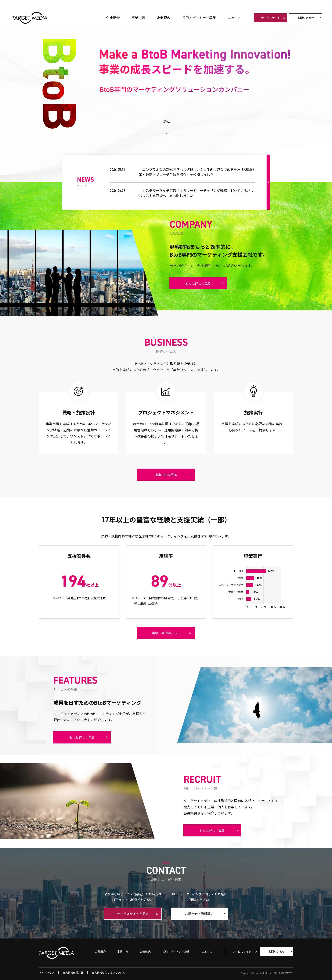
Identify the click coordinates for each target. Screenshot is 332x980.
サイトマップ (47, 973)
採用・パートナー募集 (199, 18)
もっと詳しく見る (198, 283)
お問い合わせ (306, 18)
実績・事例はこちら (166, 633)
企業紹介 (113, 18)
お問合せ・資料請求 (199, 914)
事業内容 (138, 18)
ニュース (234, 18)
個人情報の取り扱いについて (108, 973)
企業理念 (163, 18)
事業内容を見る (166, 475)
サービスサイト (270, 18)
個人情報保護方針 (73, 973)
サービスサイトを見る (133, 914)
